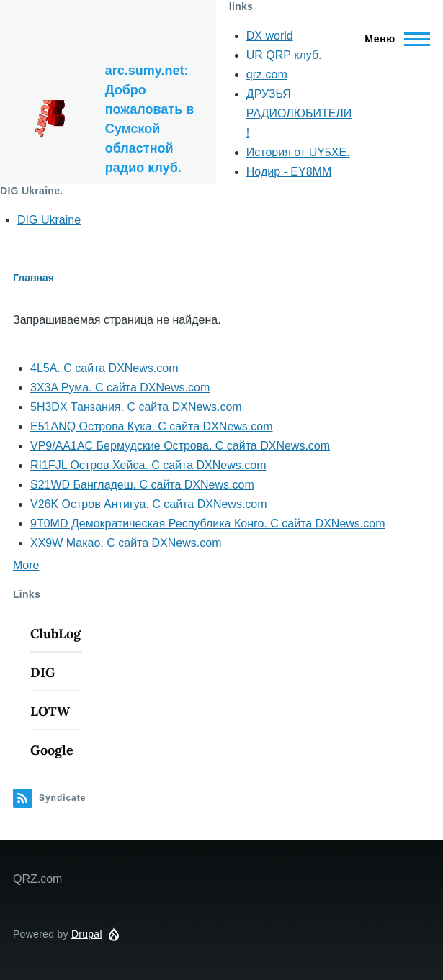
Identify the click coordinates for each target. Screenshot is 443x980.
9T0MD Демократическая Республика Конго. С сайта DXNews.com (208, 523)
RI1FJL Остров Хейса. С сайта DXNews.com (148, 465)
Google (52, 750)
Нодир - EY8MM (289, 172)
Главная (33, 278)
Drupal (87, 934)
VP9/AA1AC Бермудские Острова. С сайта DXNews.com (180, 446)
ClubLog (55, 634)
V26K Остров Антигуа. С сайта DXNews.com (149, 504)
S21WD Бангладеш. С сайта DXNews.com (142, 485)
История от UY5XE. (298, 152)
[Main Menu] (393, 39)
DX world (270, 36)
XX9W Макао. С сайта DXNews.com (126, 543)
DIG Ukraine (49, 220)
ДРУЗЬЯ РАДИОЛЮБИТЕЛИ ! (299, 113)
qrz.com (267, 74)
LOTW (50, 711)
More (26, 565)
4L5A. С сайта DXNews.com (104, 368)
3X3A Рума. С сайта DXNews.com (120, 387)
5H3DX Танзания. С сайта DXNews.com (136, 407)
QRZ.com (37, 879)
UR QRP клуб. (284, 55)
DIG (43, 672)
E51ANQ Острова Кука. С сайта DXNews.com (152, 426)
